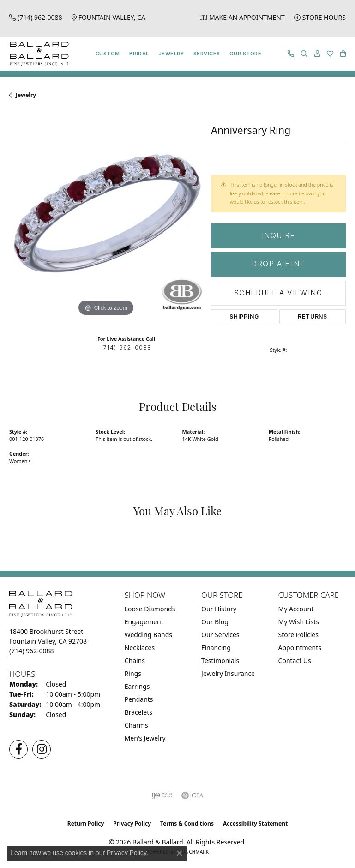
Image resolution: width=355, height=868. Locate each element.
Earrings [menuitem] (137, 686)
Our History (219, 609)
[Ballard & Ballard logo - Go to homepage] (37, 54)
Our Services (220, 635)
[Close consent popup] (180, 853)
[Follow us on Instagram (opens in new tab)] (42, 749)
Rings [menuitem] (133, 673)
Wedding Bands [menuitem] (148, 635)
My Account (296, 609)
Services (207, 54)
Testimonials (220, 660)
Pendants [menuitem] (139, 699)
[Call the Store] (32, 651)
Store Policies (298, 635)
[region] (105, 222)
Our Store (245, 54)
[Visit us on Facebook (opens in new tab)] (18, 749)
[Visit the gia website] (193, 796)
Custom (108, 54)
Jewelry (171, 54)
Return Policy (86, 823)
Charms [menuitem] (136, 725)
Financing (216, 648)
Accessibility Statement (255, 823)
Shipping (244, 316)
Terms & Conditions (187, 823)
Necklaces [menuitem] (140, 648)
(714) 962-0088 (126, 347)
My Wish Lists (299, 622)
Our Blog (215, 622)
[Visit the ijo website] (162, 796)
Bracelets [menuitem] (138, 712)
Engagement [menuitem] (144, 622)
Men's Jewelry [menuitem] (145, 738)
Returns (313, 316)
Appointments (300, 648)
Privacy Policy (132, 823)
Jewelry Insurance (228, 673)
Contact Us (295, 660)
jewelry (26, 95)
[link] (36, 17)
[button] (304, 54)
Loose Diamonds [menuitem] (150, 609)
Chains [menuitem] (135, 660)
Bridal (139, 54)
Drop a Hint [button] (278, 264)
